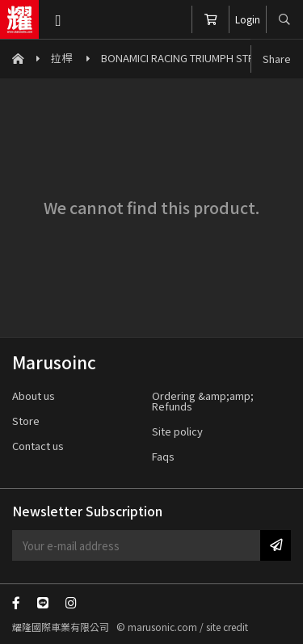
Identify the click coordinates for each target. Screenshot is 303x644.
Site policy (177, 431)
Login (248, 19)
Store (26, 421)
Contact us (38, 446)
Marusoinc (19, 19)
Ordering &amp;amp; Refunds (203, 401)
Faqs (163, 456)
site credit (227, 627)
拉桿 (63, 58)
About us (34, 396)
